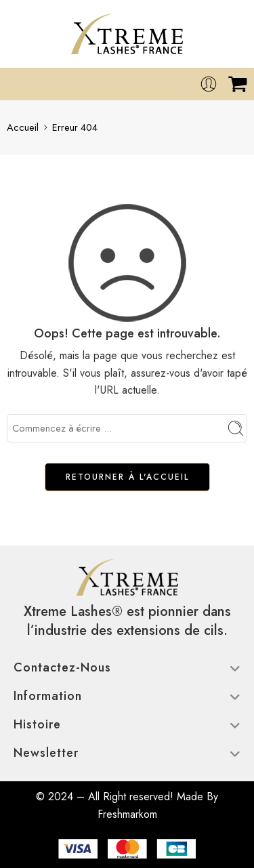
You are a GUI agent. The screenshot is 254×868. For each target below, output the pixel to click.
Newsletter (127, 753)
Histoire (127, 724)
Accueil (23, 127)
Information (127, 696)
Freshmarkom (127, 814)
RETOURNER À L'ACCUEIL (127, 477)
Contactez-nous (127, 667)
